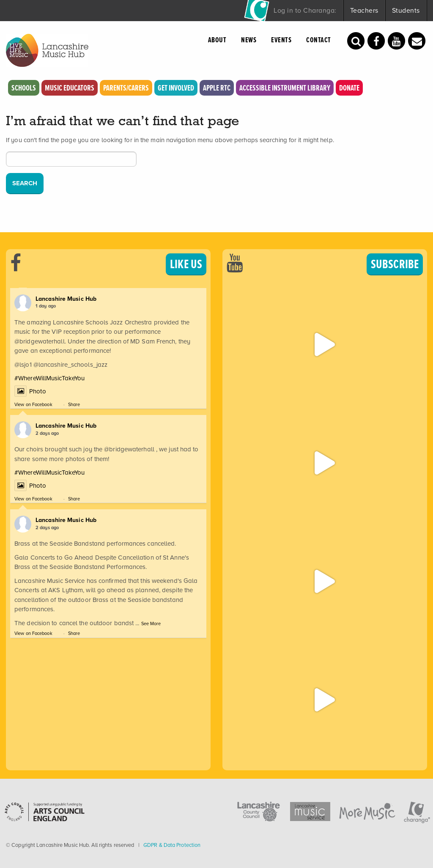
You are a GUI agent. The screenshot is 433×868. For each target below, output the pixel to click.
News (249, 40)
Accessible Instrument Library (285, 88)
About (217, 40)
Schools (24, 88)
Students (406, 10)
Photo (30, 391)
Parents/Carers (126, 88)
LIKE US (186, 264)
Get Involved (176, 88)
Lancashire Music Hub (66, 299)
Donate (349, 88)
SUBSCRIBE (395, 264)
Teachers (364, 10)
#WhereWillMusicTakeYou (49, 378)
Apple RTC (217, 88)
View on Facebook (33, 404)
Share (74, 404)
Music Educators (70, 88)
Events (281, 40)
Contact (319, 40)
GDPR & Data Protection (172, 845)
